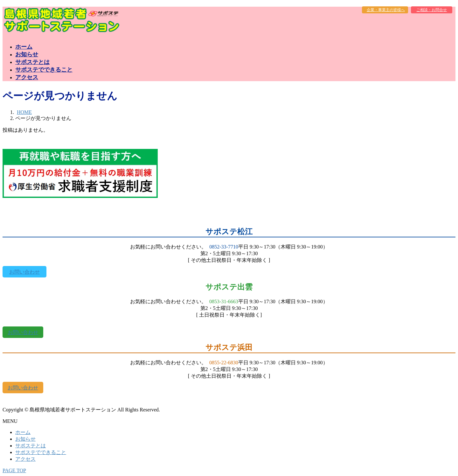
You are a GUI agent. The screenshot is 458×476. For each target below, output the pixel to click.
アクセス (25, 459)
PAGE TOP (14, 470)
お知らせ (25, 439)
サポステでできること (41, 452)
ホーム (23, 432)
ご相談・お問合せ (432, 10)
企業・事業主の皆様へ (386, 10)
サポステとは (31, 446)
